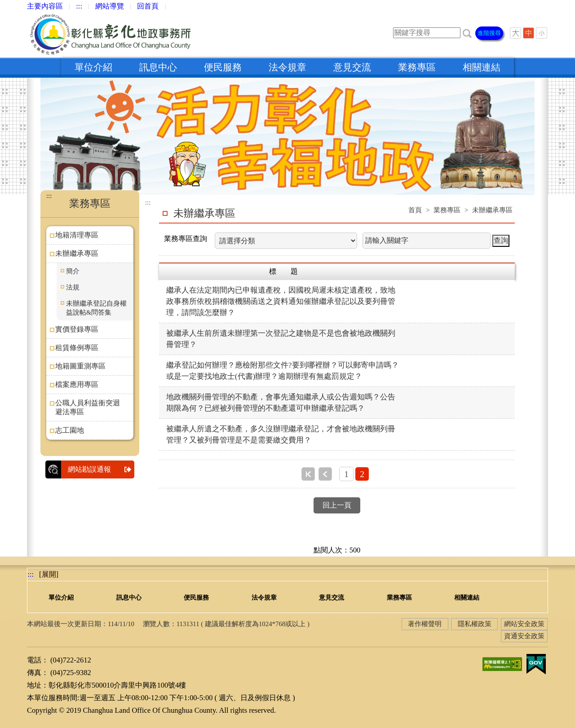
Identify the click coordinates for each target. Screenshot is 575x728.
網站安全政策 (524, 624)
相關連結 (482, 67)
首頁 (415, 210)
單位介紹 (93, 67)
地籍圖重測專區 (80, 366)
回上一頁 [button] (337, 505)
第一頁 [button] (308, 474)
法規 (73, 287)
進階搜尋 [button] (489, 33)
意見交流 (352, 67)
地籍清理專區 (77, 235)
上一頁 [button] (325, 474)
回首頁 (148, 6)
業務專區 (417, 67)
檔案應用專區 (77, 384)
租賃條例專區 (77, 348)
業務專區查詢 (186, 239)
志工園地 (70, 430)
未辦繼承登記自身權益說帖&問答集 (96, 308)
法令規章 (287, 67)
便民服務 (223, 67)
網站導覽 (110, 6)
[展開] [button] (49, 574)
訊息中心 (158, 67)
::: (79, 6)
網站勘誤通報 (101, 469)
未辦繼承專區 (77, 253)
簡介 (73, 271)
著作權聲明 (425, 624)
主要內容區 (45, 6)
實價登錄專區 (77, 329)
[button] (467, 33)
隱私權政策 (475, 624)
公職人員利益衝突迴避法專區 (88, 407)
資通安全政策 (524, 636)
